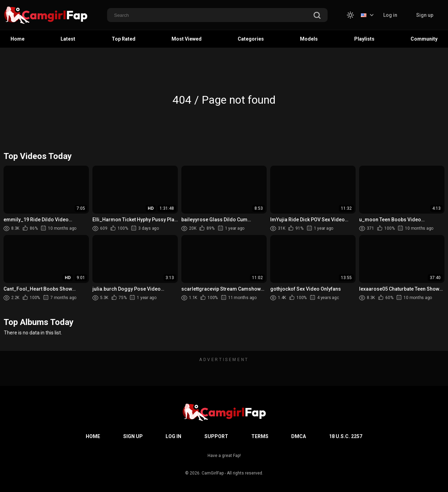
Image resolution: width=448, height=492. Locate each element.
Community (424, 39)
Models (309, 39)
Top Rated (124, 39)
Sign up (425, 15)
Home (17, 39)
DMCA (299, 436)
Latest (68, 39)
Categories (251, 39)
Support (216, 436)
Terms (260, 436)
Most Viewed (187, 39)
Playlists (364, 39)
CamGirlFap (213, 473)
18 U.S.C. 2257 (346, 436)
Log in (390, 15)
